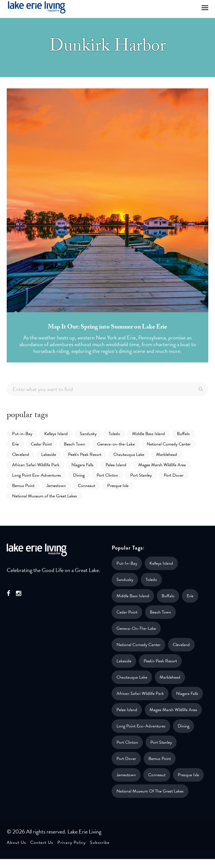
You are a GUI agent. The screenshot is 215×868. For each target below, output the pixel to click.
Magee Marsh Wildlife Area (162, 465)
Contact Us (42, 842)
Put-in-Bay (22, 434)
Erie (15, 444)
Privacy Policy (72, 842)
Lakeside (49, 454)
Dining (79, 475)
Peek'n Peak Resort (85, 454)
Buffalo (183, 434)
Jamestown (56, 486)
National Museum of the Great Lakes (45, 496)
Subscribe (100, 842)
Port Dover (174, 475)
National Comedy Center (169, 444)
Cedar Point (41, 444)
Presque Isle (118, 486)
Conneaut (87, 486)
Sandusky (88, 434)
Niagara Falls (82, 465)
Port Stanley (141, 475)
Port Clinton (107, 475)
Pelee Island (116, 465)
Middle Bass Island (149, 434)
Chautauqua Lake (129, 454)
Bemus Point (23, 486)
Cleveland (21, 454)
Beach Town (74, 444)
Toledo (114, 434)
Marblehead (167, 454)
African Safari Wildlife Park (36, 465)
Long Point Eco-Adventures (37, 475)
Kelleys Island (56, 434)
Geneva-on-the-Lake (116, 444)
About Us (16, 842)
